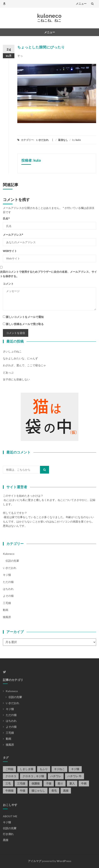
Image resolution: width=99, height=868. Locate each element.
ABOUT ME (10, 816)
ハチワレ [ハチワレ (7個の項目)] (56, 776)
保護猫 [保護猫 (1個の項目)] (36, 783)
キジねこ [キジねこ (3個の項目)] (59, 769)
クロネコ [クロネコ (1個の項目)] (11, 776)
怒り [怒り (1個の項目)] (60, 783)
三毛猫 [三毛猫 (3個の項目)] (21, 783)
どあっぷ (8, 372)
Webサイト (10, 251)
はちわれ (8, 589)
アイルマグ (35, 861)
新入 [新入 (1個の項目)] (72, 783)
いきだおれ (42, 140)
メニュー (81, 4)
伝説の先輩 (12, 561)
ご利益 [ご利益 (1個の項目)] (9, 769)
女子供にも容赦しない (16, 379)
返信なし (63, 140)
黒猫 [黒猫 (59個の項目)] (66, 791)
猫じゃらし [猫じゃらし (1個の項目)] (38, 791)
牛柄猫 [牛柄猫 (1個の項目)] (9, 791)
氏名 (6, 218)
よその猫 (8, 596)
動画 (6, 610)
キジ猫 (7, 575)
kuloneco (49, 16)
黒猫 (6, 840)
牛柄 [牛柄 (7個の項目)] (84, 783)
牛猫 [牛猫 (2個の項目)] (22, 791)
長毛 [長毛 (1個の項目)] (54, 791)
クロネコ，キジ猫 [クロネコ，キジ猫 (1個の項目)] (33, 776)
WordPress (64, 861)
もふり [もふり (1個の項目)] (44, 769)
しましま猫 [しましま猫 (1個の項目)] (27, 769)
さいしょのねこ (12, 351)
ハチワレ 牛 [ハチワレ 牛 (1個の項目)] (74, 776)
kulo (78, 140)
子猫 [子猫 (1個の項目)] (49, 783)
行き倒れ (8, 834)
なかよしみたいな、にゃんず (20, 358)
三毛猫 (7, 603)
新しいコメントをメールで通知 (25, 317)
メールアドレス (13, 235)
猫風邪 (7, 617)
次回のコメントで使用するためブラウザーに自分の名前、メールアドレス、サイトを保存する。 (48, 274)
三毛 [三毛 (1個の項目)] (8, 783)
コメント (8, 284)
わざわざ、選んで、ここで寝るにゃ (24, 365)
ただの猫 (8, 582)
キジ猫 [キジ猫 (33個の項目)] (75, 769)
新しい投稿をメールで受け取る (25, 324)
